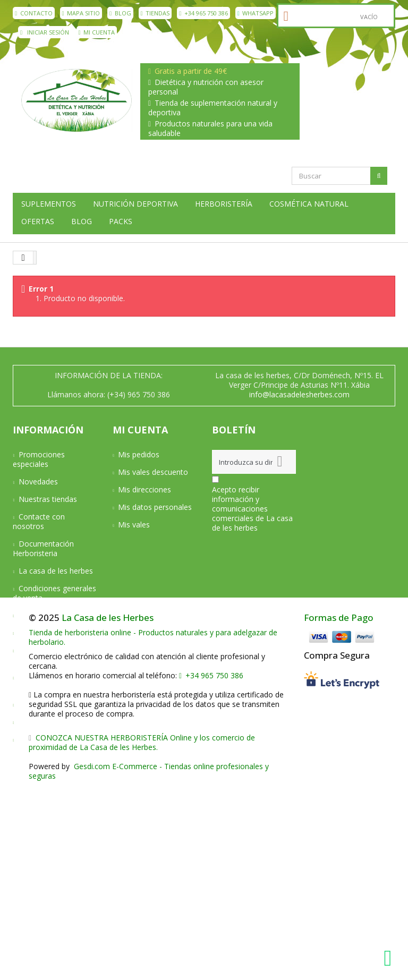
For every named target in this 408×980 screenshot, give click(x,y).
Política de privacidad (55, 705)
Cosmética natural (309, 204)
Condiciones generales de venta (54, 593)
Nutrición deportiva (135, 204)
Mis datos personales (155, 507)
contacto (34, 13)
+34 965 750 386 (203, 13)
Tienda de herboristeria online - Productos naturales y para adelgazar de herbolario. (153, 832)
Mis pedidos (139, 454)
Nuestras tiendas (48, 499)
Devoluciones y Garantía (42, 655)
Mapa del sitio (43, 740)
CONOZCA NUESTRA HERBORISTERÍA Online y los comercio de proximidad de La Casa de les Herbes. (142, 937)
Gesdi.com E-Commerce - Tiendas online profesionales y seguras (149, 965)
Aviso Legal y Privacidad (38, 682)
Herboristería (224, 204)
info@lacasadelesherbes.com (299, 394)
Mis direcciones (144, 489)
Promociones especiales (39, 459)
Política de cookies (51, 722)
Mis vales (134, 525)
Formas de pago (47, 633)
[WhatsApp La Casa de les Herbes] (390, 958)
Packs (121, 221)
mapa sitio (81, 13)
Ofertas (38, 221)
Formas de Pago (339, 812)
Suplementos (49, 204)
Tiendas (155, 13)
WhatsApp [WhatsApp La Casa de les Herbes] (256, 13)
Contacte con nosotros (39, 521)
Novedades (38, 482)
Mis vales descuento (153, 472)
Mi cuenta (97, 32)
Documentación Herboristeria (43, 548)
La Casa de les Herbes (108, 812)
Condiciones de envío (55, 615)
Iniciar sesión (45, 32)
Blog (120, 13)
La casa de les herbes (56, 571)
